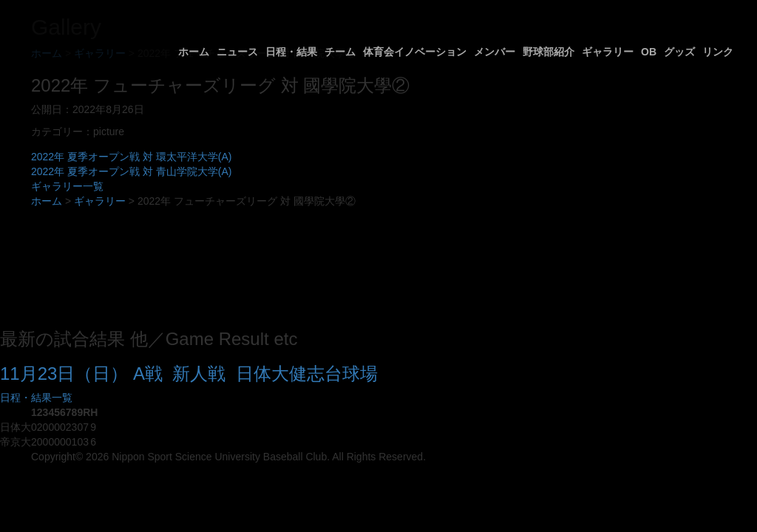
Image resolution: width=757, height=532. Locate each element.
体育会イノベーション (415, 52)
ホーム (194, 52)
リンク (718, 52)
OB (649, 52)
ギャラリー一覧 (67, 186)
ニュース (237, 52)
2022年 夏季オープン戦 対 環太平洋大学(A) (131, 157)
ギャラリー (608, 52)
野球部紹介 (549, 52)
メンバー (495, 52)
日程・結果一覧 (36, 398)
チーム (340, 52)
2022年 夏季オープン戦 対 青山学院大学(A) (131, 171)
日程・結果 (291, 52)
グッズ (679, 52)
